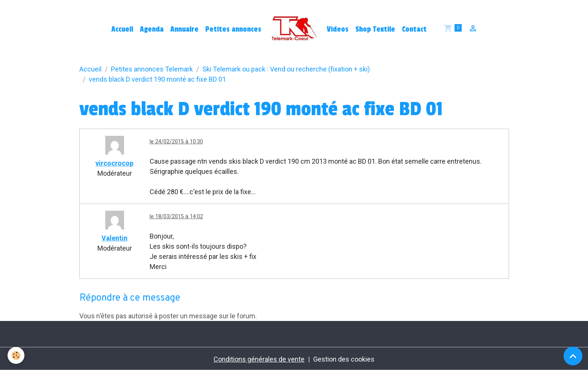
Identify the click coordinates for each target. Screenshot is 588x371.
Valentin (114, 238)
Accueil (122, 29)
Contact (414, 29)
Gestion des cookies (344, 359)
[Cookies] (16, 355)
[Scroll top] (573, 356)
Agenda (152, 29)
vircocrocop (114, 163)
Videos (338, 29)
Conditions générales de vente (259, 359)
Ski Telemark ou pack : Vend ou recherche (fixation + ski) (286, 69)
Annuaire (184, 29)
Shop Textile (375, 29)
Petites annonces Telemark (152, 69)
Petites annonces (233, 29)
